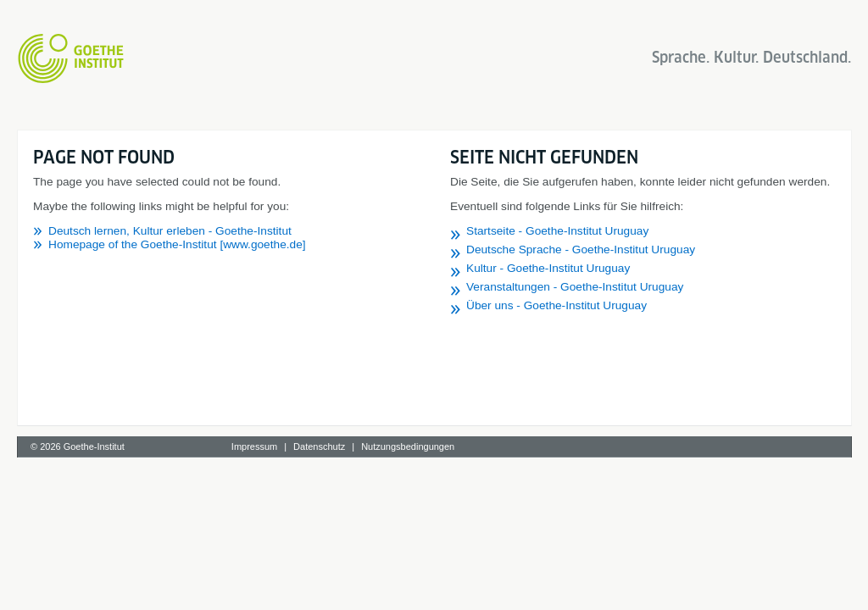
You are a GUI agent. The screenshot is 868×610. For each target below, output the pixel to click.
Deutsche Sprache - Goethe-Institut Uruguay (581, 250)
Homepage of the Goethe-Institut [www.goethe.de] (177, 244)
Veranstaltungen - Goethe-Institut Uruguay (575, 287)
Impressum (254, 446)
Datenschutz (319, 446)
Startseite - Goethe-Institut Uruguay (557, 231)
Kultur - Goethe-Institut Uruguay (548, 268)
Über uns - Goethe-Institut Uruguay (556, 305)
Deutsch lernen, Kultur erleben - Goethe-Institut (170, 231)
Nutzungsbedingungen (408, 446)
